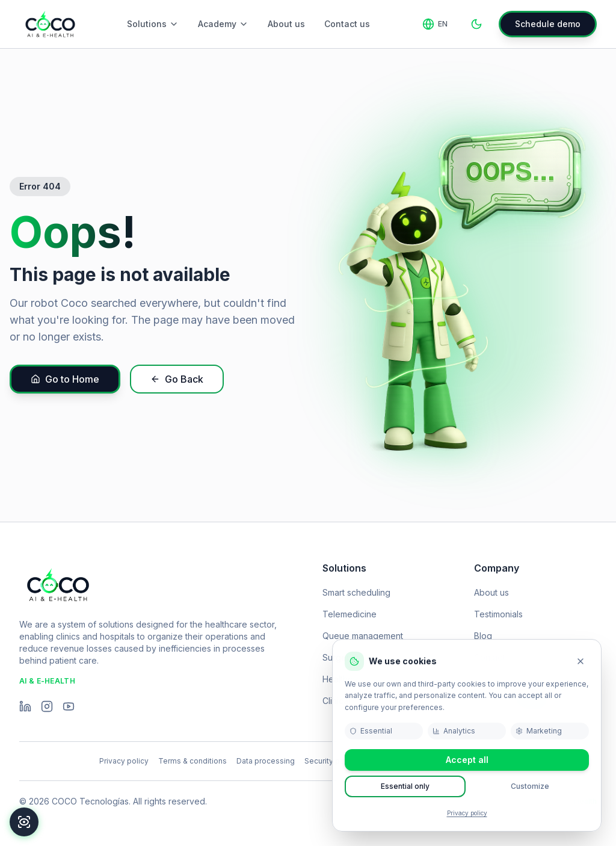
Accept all (467, 760)
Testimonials (498, 614)
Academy (223, 24)
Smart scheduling (356, 592)
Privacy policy (467, 813)
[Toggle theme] (476, 24)
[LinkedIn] (25, 706)
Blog (483, 636)
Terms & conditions (192, 761)
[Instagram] (47, 706)
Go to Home (65, 379)
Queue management (363, 636)
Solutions (153, 24)
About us (286, 24)
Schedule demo (548, 24)
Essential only (405, 786)
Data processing (266, 761)
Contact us (347, 24)
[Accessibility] (24, 822)
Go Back (177, 379)
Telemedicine (350, 614)
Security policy (331, 761)
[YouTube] (69, 706)
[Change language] (435, 24)
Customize (530, 786)
